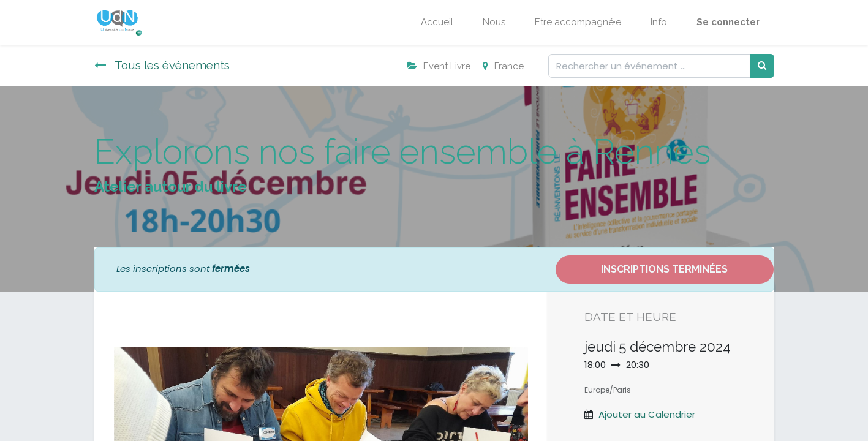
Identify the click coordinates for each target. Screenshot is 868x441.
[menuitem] (437, 22)
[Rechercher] (762, 66)
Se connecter (728, 22)
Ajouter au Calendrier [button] (647, 414)
